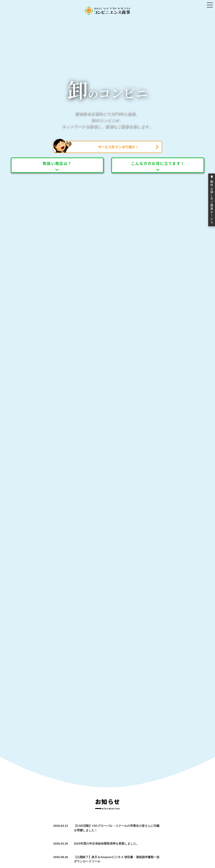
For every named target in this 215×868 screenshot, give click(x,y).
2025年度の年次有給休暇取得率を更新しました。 (106, 844)
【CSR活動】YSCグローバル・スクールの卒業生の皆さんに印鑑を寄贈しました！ (117, 828)
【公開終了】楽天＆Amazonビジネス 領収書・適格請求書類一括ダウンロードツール (117, 859)
